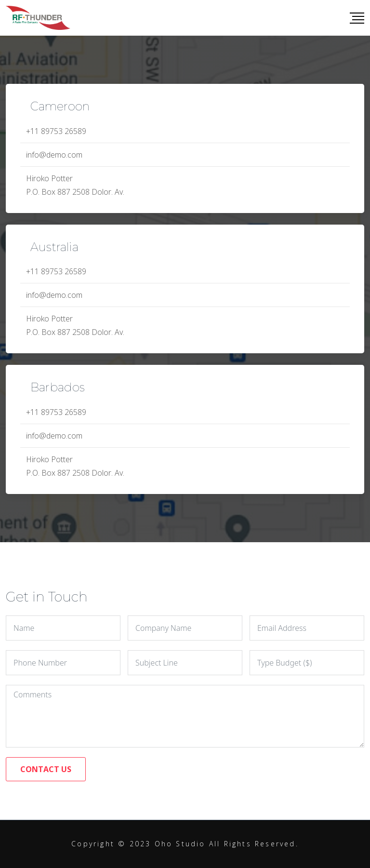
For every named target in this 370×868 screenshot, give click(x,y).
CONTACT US (46, 769)
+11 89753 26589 (56, 131)
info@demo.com (54, 155)
